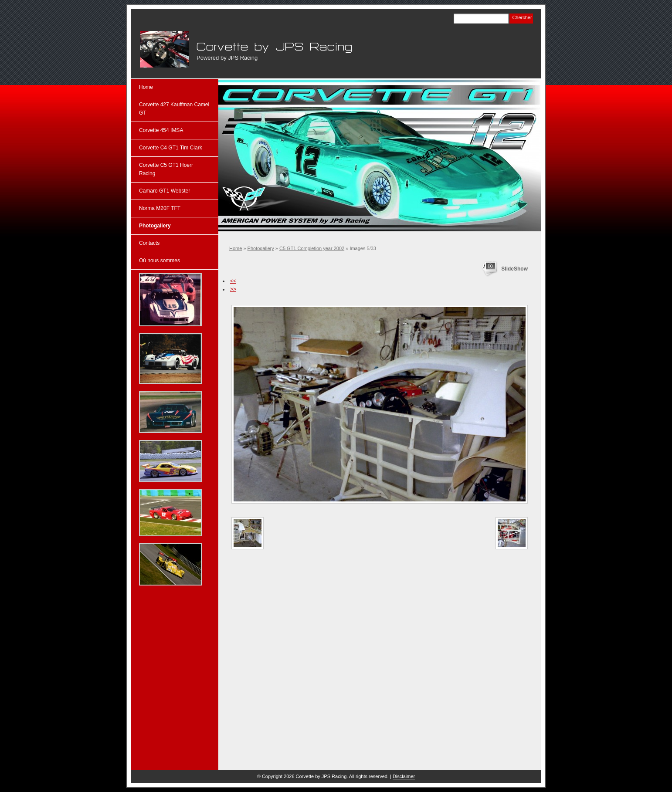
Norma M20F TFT (160, 208)
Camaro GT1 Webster (165, 191)
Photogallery (261, 248)
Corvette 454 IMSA (161, 130)
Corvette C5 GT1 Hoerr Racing (166, 169)
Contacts (149, 243)
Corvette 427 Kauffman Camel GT (174, 109)
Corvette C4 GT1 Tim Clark (171, 148)
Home (236, 248)
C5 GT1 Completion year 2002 (312, 248)
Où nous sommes (160, 261)
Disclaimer (404, 776)
